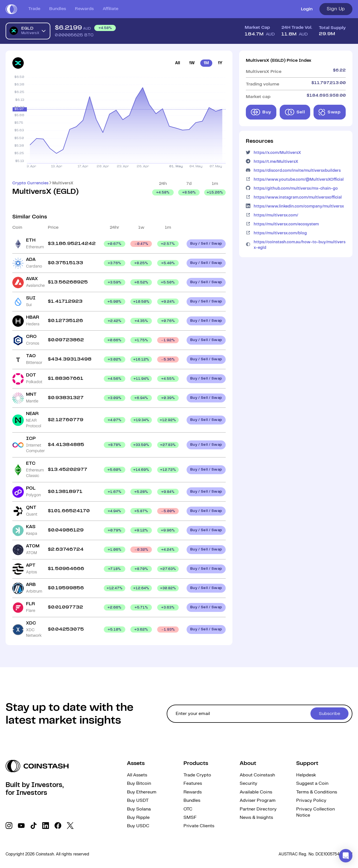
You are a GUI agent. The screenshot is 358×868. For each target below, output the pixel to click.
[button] (346, 856)
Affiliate (110, 9)
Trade (34, 9)
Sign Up (336, 9)
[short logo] (11, 9)
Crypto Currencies (30, 183)
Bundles (58, 9)
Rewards (84, 9)
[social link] (9, 826)
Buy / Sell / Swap (206, 244)
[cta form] (260, 714)
